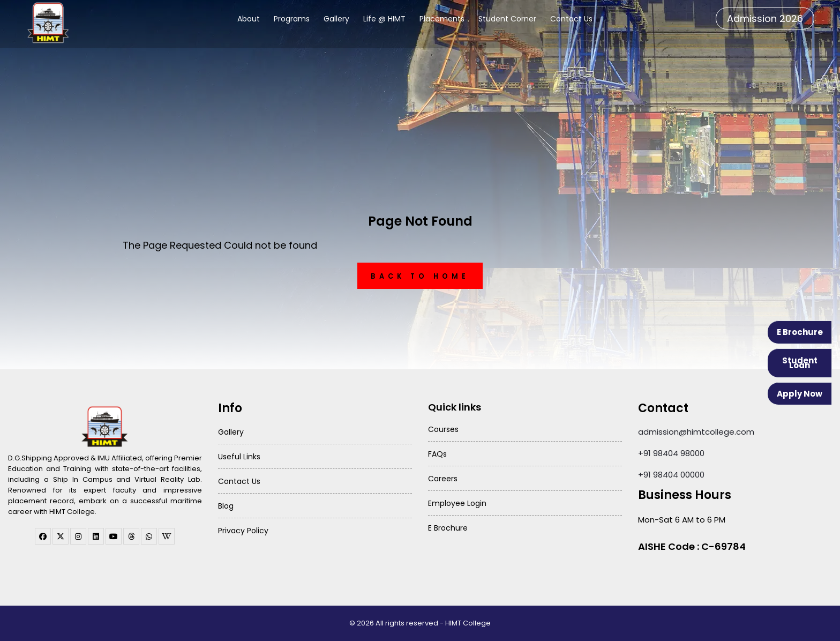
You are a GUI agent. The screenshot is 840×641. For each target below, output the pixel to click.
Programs (292, 19)
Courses (443, 429)
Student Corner (507, 19)
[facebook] (43, 536)
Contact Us (571, 19)
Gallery (336, 19)
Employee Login (457, 503)
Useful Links (239, 457)
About (249, 19)
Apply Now (800, 394)
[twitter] (61, 536)
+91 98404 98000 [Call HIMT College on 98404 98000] (671, 453)
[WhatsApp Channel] (149, 536)
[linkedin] (96, 536)
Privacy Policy (243, 531)
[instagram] (78, 536)
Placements (442, 19)
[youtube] (114, 536)
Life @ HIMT (384, 19)
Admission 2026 (765, 18)
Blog (226, 506)
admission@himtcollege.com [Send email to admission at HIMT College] (696, 432)
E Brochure (800, 332)
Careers (443, 479)
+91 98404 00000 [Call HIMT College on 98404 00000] (671, 475)
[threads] (131, 536)
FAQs (437, 454)
